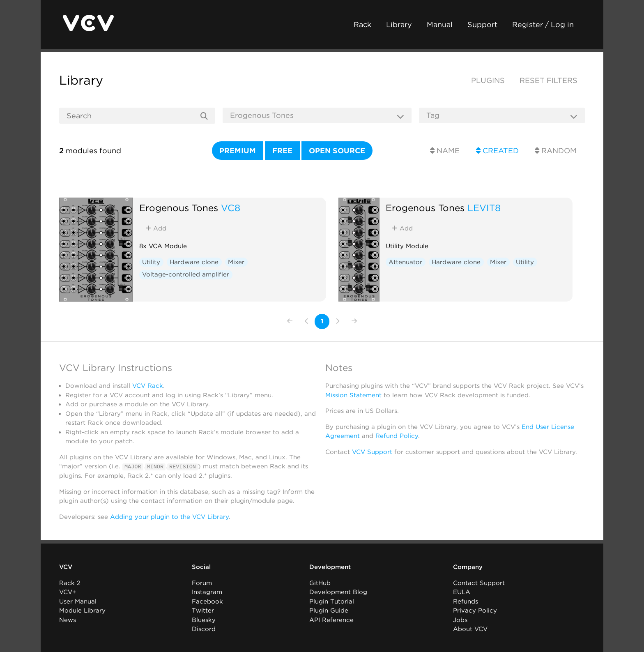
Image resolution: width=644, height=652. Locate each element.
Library (399, 24)
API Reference (331, 620)
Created (497, 151)
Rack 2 (70, 583)
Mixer (236, 262)
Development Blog (338, 592)
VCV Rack (148, 386)
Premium (238, 151)
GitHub (320, 583)
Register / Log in (543, 24)
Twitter (203, 611)
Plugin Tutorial (332, 601)
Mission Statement (353, 395)
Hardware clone (194, 262)
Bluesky (204, 620)
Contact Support (479, 583)
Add (156, 228)
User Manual (78, 601)
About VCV (470, 629)
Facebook (207, 601)
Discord (204, 629)
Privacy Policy (475, 611)
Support (482, 24)
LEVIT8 (484, 208)
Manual (440, 24)
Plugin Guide (329, 611)
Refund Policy (397, 436)
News (68, 620)
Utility (151, 262)
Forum (202, 583)
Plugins (488, 80)
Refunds (466, 601)
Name (445, 151)
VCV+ (68, 592)
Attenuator (405, 262)
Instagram (207, 592)
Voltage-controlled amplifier (186, 274)
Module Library (82, 611)
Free (282, 151)
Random (556, 151)
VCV (66, 567)
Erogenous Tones (179, 208)
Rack (362, 24)
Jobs (460, 620)
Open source (337, 151)
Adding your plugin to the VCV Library (169, 516)
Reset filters (549, 80)
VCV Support (372, 452)
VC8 (231, 208)
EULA (462, 592)
